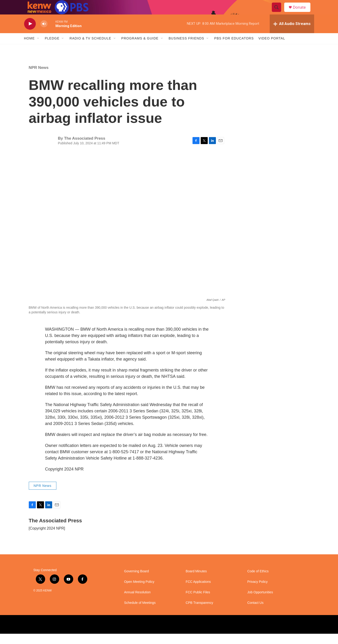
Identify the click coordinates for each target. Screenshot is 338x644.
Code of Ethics (258, 582)
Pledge (52, 49)
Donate (302, 12)
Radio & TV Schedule (90, 49)
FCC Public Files (198, 603)
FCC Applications (198, 592)
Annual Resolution (138, 603)
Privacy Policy (257, 592)
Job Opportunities (260, 603)
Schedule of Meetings (140, 613)
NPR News (39, 78)
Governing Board (137, 582)
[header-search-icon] (279, 12)
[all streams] (292, 34)
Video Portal (272, 49)
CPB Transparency (200, 613)
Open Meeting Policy (139, 592)
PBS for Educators (234, 49)
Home (29, 49)
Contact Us (255, 613)
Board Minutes (196, 582)
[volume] (44, 34)
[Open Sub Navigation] (38, 49)
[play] (30, 34)
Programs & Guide (140, 49)
